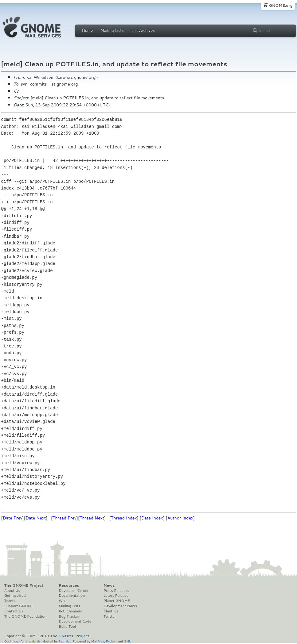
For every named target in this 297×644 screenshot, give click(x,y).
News (109, 585)
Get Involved (15, 596)
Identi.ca (111, 611)
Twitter (110, 616)
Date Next (36, 518)
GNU (128, 641)
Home (88, 30)
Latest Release (116, 596)
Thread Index (124, 518)
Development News (120, 606)
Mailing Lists (112, 30)
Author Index (180, 518)
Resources (69, 585)
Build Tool (67, 627)
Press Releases (116, 591)
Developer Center (74, 591)
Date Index (152, 518)
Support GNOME (19, 606)
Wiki (63, 601)
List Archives (143, 30)
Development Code (75, 621)
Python (111, 641)
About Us (12, 591)
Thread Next (92, 518)
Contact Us (14, 611)
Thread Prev (64, 518)
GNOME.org (281, 5)
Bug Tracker (69, 616)
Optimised (12, 641)
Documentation (72, 596)
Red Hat (64, 641)
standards (33, 641)
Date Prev (13, 518)
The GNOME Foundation (25, 616)
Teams (10, 601)
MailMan (98, 641)
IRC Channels (70, 611)
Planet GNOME (117, 601)
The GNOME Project (24, 585)
